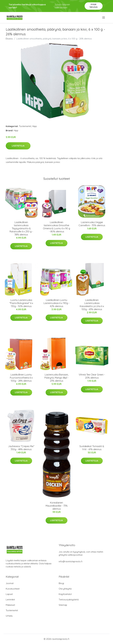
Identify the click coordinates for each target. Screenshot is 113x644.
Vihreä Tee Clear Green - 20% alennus (92, 376)
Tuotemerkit (25, 126)
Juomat (10, 583)
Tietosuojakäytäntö (69, 600)
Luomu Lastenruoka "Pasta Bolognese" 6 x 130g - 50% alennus (21, 303)
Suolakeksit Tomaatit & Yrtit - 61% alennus (92, 448)
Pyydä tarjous (94, 6)
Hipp (35, 126)
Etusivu (9, 39)
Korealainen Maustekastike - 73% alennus (57, 506)
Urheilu (9, 616)
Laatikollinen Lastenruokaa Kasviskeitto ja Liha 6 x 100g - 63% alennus (92, 305)
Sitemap (63, 605)
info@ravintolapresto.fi (71, 561)
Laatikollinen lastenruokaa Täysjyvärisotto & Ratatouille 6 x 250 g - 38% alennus (21, 228)
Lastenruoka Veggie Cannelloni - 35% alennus (92, 224)
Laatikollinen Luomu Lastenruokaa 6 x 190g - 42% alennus (56, 303)
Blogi (61, 583)
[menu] (104, 18)
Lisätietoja (18, 146)
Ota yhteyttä (65, 589)
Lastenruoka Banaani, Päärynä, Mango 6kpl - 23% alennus (56, 378)
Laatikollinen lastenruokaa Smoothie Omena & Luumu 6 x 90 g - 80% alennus (56, 227)
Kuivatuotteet (13, 589)
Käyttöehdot (65, 594)
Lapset (9, 594)
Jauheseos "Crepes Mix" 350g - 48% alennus (21, 448)
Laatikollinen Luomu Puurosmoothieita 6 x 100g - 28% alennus (21, 378)
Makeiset (10, 605)
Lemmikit (10, 600)
